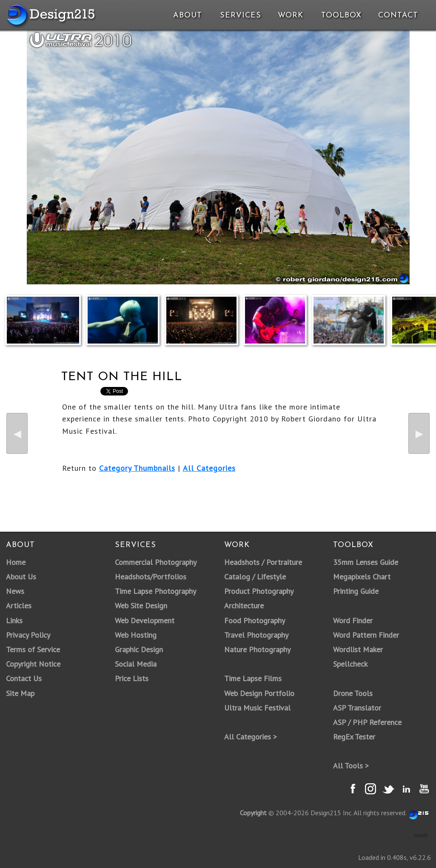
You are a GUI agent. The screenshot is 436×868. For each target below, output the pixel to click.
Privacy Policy (28, 635)
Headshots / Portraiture (263, 562)
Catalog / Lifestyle (255, 577)
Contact (397, 16)
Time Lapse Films (253, 678)
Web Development (145, 620)
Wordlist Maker (358, 649)
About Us (21, 577)
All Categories (209, 468)
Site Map (20, 693)
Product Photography (259, 591)
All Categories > (251, 737)
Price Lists (132, 678)
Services (241, 16)
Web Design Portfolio (259, 693)
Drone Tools (353, 693)
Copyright (253, 813)
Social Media (136, 664)
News (15, 591)
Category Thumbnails (137, 468)
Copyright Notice (33, 664)
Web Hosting (136, 635)
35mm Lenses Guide (366, 562)
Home (16, 562)
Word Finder (353, 620)
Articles (19, 606)
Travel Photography (256, 635)
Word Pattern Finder (366, 635)
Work (291, 16)
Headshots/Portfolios (151, 577)
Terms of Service (33, 649)
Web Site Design (141, 606)
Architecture (244, 606)
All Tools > (351, 766)
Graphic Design (139, 649)
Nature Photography (257, 649)
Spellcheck (350, 664)
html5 (421, 836)
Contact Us (24, 678)
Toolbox (341, 16)
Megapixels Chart (362, 577)
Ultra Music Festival (257, 708)
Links (14, 620)
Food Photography (255, 620)
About (188, 16)
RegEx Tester (354, 737)
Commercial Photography (156, 562)
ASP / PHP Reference (367, 722)
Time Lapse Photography (155, 591)
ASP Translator (357, 708)
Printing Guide (356, 591)
